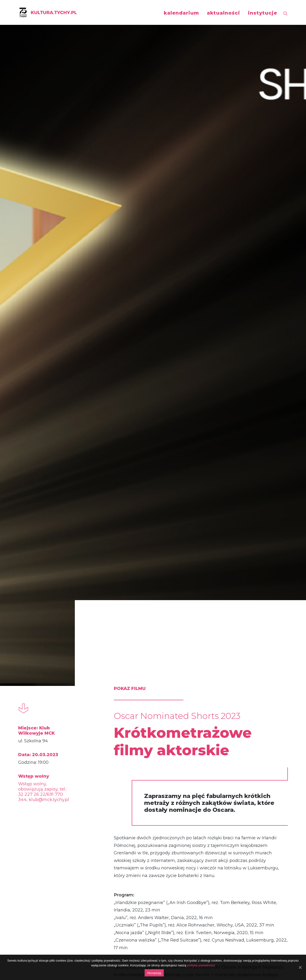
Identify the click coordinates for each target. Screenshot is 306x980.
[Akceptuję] (300, 967)
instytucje (262, 13)
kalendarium (181, 13)
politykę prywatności (201, 965)
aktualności (223, 13)
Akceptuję (154, 973)
